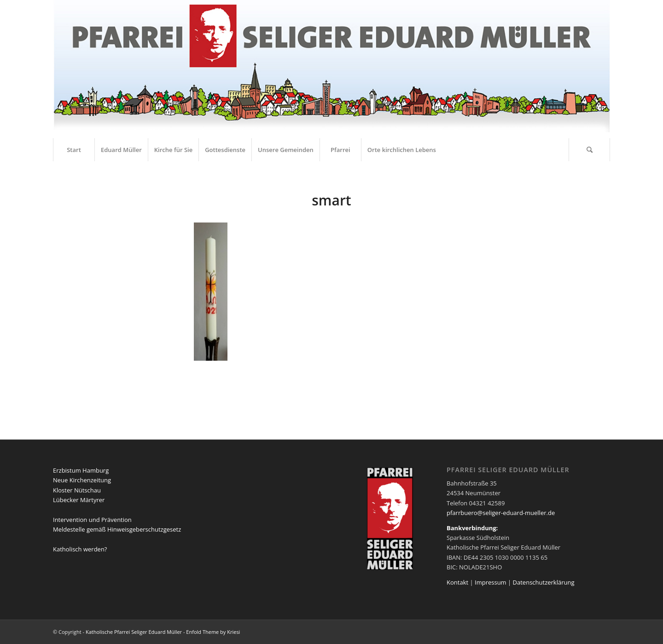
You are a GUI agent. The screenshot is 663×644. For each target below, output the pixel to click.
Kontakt (457, 582)
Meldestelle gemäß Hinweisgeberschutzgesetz (117, 529)
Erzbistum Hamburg (81, 470)
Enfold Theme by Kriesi (213, 632)
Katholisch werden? (80, 549)
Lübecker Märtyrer (79, 500)
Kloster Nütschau (77, 490)
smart (331, 200)
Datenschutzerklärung (544, 582)
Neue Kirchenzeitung (82, 480)
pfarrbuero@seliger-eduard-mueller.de (501, 513)
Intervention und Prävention (92, 520)
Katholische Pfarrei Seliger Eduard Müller (134, 632)
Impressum (491, 582)
